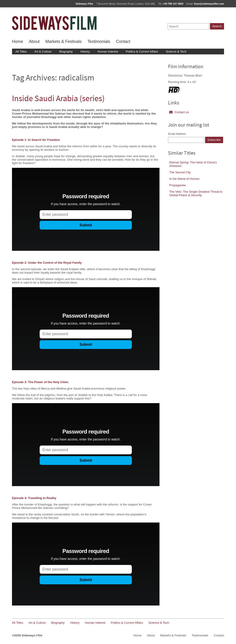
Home (18, 41)
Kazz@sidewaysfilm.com (209, 4)
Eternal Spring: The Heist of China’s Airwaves (193, 164)
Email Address (177, 134)
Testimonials (99, 41)
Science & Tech (176, 52)
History (85, 52)
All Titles (21, 52)
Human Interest (108, 52)
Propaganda (177, 185)
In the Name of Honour (184, 179)
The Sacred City (180, 172)
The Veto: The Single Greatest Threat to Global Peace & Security (196, 193)
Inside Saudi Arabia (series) (58, 99)
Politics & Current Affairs (142, 52)
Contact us (179, 112)
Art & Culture (43, 52)
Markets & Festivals (63, 41)
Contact (123, 41)
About (34, 41)
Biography (66, 52)
